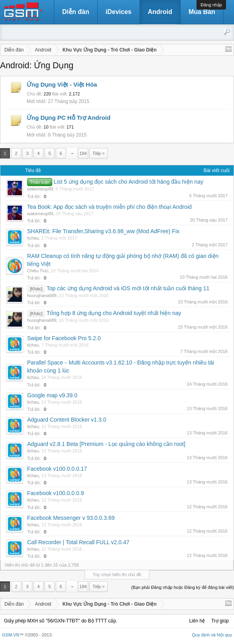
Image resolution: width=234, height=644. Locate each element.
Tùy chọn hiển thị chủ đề (117, 575)
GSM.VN (11, 635)
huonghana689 (42, 295)
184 (83, 153)
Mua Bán (202, 12)
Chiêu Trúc (38, 271)
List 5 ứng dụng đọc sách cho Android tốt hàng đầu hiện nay (129, 182)
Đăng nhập (211, 5)
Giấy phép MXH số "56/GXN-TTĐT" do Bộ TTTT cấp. (61, 621)
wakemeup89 (40, 189)
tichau (33, 238)
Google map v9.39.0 (52, 395)
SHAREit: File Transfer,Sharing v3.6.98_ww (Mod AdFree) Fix (103, 231)
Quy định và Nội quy (212, 635)
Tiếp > (98, 153)
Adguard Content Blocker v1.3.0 (67, 420)
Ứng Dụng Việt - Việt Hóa (62, 84)
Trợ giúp (220, 621)
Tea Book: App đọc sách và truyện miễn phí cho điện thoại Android (109, 207)
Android (160, 12)
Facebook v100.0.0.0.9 (55, 493)
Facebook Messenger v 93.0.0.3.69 (71, 518)
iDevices (119, 12)
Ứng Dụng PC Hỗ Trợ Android (69, 118)
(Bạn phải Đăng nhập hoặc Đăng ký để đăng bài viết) (183, 587)
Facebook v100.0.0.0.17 (57, 469)
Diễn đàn (76, 12)
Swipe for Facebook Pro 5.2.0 (64, 338)
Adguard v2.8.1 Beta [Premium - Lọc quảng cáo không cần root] (106, 444)
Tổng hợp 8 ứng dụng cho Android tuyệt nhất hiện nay (114, 313)
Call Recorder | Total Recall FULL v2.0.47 (78, 542)
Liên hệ (197, 621)
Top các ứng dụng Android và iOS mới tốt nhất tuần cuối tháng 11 (128, 288)
